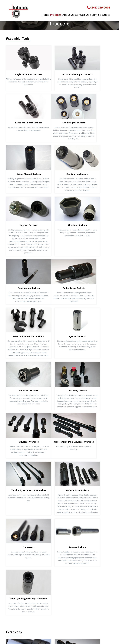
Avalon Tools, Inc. (34, 635)
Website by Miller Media (78, 635)
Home (45, 14)
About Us (68, 14)
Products (55, 14)
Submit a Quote (100, 14)
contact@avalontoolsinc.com (100, 628)
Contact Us (82, 14)
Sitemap (97, 635)
